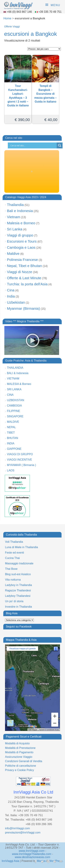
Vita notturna (13, 580)
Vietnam (14, 217)
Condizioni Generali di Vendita (24, 761)
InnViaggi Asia (10, 861)
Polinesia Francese (22, 260)
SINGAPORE (15, 416)
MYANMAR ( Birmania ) (21, 465)
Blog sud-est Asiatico (18, 574)
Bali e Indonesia (20, 211)
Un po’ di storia (14, 601)
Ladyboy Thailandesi (18, 596)
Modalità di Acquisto (17, 743)
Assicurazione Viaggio (19, 757)
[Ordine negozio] (44, 49)
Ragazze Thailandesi (18, 590)
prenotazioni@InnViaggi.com (23, 833)
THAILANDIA (15, 368)
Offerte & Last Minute (24, 278)
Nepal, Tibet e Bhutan (24, 266)
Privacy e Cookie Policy (19, 770)
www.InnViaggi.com (32, 851)
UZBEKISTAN (16, 400)
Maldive (13, 253)
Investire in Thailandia (18, 607)
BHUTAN (13, 438)
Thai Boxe (11, 569)
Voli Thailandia (14, 542)
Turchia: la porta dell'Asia (27, 284)
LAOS (11, 470)
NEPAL (11, 427)
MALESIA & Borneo (19, 384)
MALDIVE (13, 422)
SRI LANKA (14, 389)
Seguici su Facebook (19, 627)
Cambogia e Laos (21, 247)
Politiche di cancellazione (21, 766)
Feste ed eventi (14, 553)
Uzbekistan (16, 302)
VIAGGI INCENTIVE (19, 460)
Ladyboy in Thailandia (18, 585)
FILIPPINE (14, 411)
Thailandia (15, 205)
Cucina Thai (12, 558)
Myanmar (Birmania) (23, 308)
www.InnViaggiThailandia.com (32, 854)
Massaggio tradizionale (19, 563)
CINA (10, 395)
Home (7, 18)
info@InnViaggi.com (17, 828)
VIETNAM (13, 379)
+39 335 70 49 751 (50, 12)
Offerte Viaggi (12, 27)
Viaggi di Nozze (20, 272)
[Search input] (33, 145)
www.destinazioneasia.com (32, 857)
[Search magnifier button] (60, 145)
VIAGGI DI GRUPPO (20, 454)
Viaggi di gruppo (20, 235)
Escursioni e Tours (22, 241)
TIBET (11, 433)
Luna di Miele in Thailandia (21, 547)
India (11, 296)
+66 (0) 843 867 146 (20, 12)
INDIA (11, 443)
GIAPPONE (14, 449)
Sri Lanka (15, 229)
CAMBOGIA (14, 406)
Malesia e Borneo (21, 223)
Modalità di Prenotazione (20, 748)
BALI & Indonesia (18, 373)
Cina (11, 290)
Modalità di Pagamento (19, 752)
